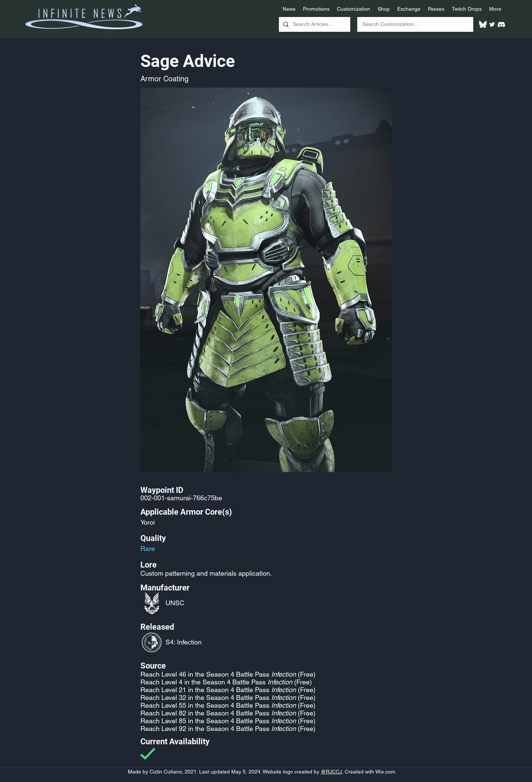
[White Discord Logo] (501, 24)
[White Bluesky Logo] (483, 24)
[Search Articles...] (314, 24)
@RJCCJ (331, 772)
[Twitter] (492, 24)
